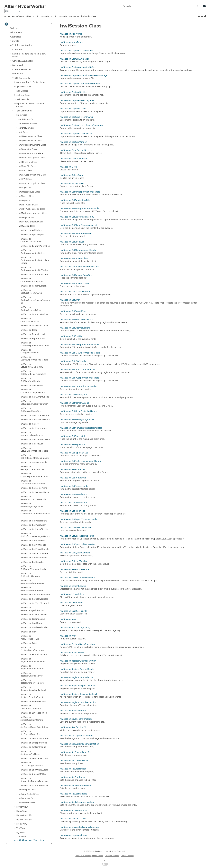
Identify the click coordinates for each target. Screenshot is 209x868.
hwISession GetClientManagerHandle (33, 335)
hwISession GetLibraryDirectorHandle (33, 426)
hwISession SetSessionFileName (30, 696)
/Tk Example (22, 43)
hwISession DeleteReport (33, 278)
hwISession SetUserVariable (34, 702)
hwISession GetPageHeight (34, 464)
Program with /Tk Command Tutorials (29, 49)
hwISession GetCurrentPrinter (35, 359)
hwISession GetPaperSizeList (34, 473)
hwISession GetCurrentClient (35, 341)
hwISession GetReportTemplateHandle (33, 511)
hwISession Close (29, 274)
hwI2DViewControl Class (30, 80)
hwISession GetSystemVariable (35, 538)
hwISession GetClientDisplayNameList (33, 316)
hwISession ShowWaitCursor (34, 713)
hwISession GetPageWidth (33, 469)
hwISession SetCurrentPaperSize (31, 676)
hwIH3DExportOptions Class (32, 118)
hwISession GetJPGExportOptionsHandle (34, 419)
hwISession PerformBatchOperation (32, 592)
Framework (74, 16)
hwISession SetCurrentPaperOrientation (34, 669)
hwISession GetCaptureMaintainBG (32, 309)
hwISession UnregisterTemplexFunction (34, 724)
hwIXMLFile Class (27, 746)
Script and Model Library (24, 832)
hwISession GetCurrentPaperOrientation (34, 346)
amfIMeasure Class (28, 67)
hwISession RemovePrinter (33, 645)
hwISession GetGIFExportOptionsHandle (34, 393)
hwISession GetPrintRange (33, 489)
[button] (13, 26)
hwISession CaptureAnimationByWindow (34, 212)
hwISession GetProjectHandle (35, 493)
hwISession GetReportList (33, 506)
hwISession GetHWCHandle (34, 406)
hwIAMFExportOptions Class (32, 89)
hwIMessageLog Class (29, 135)
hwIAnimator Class (28, 93)
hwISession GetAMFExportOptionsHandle (35, 288)
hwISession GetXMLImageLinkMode (32, 553)
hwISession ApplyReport (32, 178)
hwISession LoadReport (32, 567)
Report (21, 810)
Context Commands (26, 789)
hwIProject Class (26, 161)
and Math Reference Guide (30, 827)
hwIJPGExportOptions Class (32, 127)
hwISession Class (89, 16)
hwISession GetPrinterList (33, 484)
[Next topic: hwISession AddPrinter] (202, 17)
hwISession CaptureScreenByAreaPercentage (35, 244)
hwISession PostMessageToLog (30, 581)
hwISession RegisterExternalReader (32, 611)
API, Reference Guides (21, 16)
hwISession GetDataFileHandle (35, 363)
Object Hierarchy (23, 30)
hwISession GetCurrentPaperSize (31, 353)
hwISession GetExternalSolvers (35, 383)
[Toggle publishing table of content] (6, 24)
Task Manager (19, 815)
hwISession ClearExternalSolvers (30, 264)
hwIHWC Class (25, 123)
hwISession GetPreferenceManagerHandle (35, 479)
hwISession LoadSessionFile (34, 571)
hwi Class (23, 76)
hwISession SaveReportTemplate (31, 651)
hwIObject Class (26, 140)
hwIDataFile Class (27, 110)
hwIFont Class (25, 114)
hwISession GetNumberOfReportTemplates (35, 457)
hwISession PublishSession (34, 598)
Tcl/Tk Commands (41, 16)
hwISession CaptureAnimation (35, 190)
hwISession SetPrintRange (33, 691)
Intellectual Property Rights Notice (89, 856)
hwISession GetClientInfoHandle (30, 324)
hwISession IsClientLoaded (34, 558)
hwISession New (28, 575)
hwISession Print (29, 587)
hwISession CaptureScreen (34, 229)
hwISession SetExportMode (34, 686)
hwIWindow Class (27, 742)
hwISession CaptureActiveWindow (31, 184)
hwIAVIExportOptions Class (32, 101)
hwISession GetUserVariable (34, 543)
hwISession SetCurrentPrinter (35, 682)
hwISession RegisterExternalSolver (31, 618)
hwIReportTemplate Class (31, 165)
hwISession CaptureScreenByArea (31, 235)
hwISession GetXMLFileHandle (35, 547)
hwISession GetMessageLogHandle (32, 449)
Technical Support (112, 856)
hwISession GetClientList (32, 329)
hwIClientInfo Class (28, 106)
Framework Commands (28, 793)
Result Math (18, 802)
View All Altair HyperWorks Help (29, 840)
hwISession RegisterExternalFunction (33, 604)
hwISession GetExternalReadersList (32, 378)
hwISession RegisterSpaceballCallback (33, 632)
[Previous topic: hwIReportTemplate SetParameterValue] (199, 17)
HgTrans (21, 776)
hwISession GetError (30, 368)
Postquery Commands (27, 785)
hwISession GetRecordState (34, 501)
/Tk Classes (21, 35)
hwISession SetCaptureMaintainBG (32, 662)
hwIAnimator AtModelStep (31, 97)
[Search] (197, 6)
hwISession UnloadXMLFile (33, 718)
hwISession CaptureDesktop (34, 218)
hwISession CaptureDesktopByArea (32, 224)
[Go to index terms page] (202, 7)
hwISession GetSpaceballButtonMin (32, 533)
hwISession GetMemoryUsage (35, 436)
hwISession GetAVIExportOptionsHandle (34, 302)
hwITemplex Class (27, 733)
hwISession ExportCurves (33, 282)
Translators (18, 797)
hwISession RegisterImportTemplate (32, 625)
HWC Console (19, 806)
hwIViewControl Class (29, 738)
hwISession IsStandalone (33, 563)
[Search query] (161, 6)
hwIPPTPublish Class (28, 148)
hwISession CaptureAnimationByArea (33, 195)
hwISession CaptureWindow (34, 258)
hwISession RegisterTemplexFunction (33, 640)
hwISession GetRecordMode (34, 497)
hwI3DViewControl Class (30, 84)
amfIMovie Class (26, 72)
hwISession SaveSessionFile (34, 657)
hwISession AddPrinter (32, 174)
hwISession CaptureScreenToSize (31, 252)
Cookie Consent (127, 856)
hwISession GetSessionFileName (30, 518)
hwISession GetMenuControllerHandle (33, 442)
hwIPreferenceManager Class (33, 157)
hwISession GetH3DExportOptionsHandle (35, 400)
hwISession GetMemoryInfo (34, 432)
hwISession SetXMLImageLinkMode (32, 708)
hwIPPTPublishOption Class (32, 153)
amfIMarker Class (27, 63)
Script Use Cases (22, 39)
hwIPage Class (25, 144)
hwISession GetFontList (32, 387)
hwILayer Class (26, 131)
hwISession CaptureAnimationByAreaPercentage (35, 204)
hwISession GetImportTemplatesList (32, 412)
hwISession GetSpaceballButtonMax (32, 526)
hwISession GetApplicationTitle (30, 295)
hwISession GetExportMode (34, 372)
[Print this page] (206, 16)
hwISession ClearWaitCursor (34, 269)
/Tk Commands (59, 16)
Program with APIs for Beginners (30, 26)
